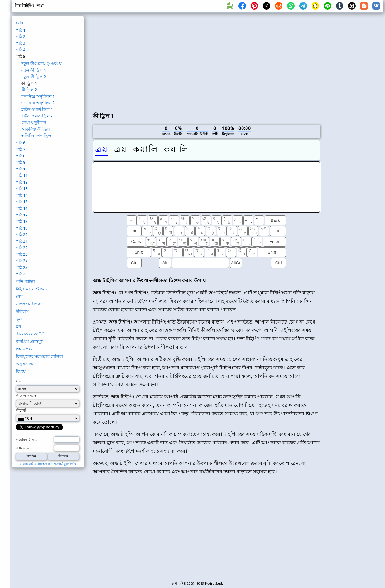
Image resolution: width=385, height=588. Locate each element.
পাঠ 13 (22, 189)
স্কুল (19, 319)
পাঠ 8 (21, 156)
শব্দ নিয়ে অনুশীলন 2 (38, 103)
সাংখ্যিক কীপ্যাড (30, 304)
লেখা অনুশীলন (34, 122)
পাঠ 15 (22, 202)
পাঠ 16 (22, 208)
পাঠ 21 (22, 241)
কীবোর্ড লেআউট (30, 334)
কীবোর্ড (21, 410)
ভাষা (19, 381)
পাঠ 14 (22, 195)
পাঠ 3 (21, 43)
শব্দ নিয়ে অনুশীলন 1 (38, 96)
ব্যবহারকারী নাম (26, 440)
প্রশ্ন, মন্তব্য (24, 349)
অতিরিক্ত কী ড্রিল (36, 129)
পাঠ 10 (22, 169)
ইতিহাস (22, 311)
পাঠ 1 (21, 30)
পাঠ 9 (21, 162)
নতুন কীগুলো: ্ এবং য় (41, 63)
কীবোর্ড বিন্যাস (26, 396)
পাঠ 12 (22, 182)
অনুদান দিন (25, 364)
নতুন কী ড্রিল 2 (34, 77)
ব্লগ (19, 326)
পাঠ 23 (22, 254)
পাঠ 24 (22, 261)
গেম (19, 296)
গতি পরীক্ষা (25, 281)
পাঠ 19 (22, 228)
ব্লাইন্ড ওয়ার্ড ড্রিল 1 (37, 109)
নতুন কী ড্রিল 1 (34, 70)
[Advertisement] (161, 61)
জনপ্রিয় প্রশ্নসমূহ (29, 341)
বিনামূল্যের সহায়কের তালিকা (40, 356)
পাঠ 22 (22, 248)
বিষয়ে (21, 371)
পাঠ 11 (22, 175)
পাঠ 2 (21, 37)
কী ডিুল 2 (29, 90)
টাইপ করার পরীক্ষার (32, 289)
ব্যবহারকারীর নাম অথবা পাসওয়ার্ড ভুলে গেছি (48, 464)
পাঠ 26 (22, 274)
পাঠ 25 (22, 267)
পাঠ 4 (21, 50)
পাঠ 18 (22, 221)
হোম (20, 22)
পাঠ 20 (22, 235)
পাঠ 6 (21, 143)
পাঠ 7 (21, 149)
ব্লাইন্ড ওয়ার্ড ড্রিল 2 (37, 116)
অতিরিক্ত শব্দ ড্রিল (36, 136)
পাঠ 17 (22, 215)
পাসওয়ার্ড (22, 448)
